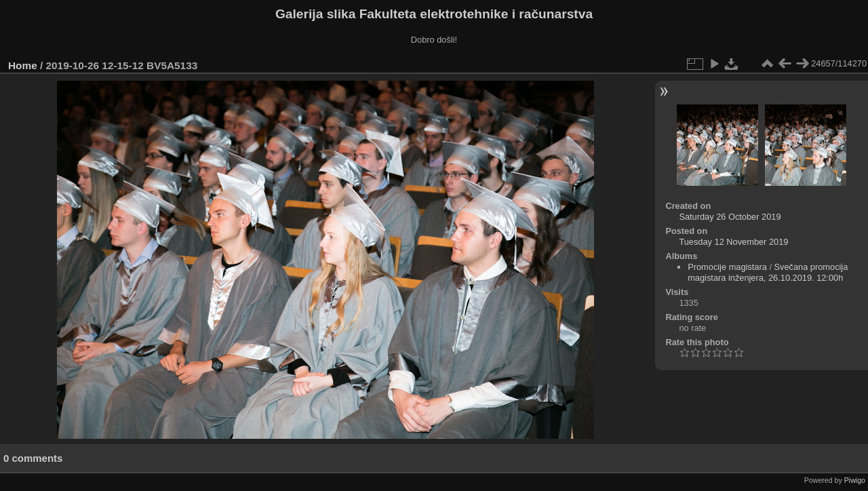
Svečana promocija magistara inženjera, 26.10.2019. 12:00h (768, 272)
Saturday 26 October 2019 (730, 217)
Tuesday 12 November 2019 (733, 242)
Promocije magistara (727, 267)
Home (23, 65)
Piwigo (855, 480)
